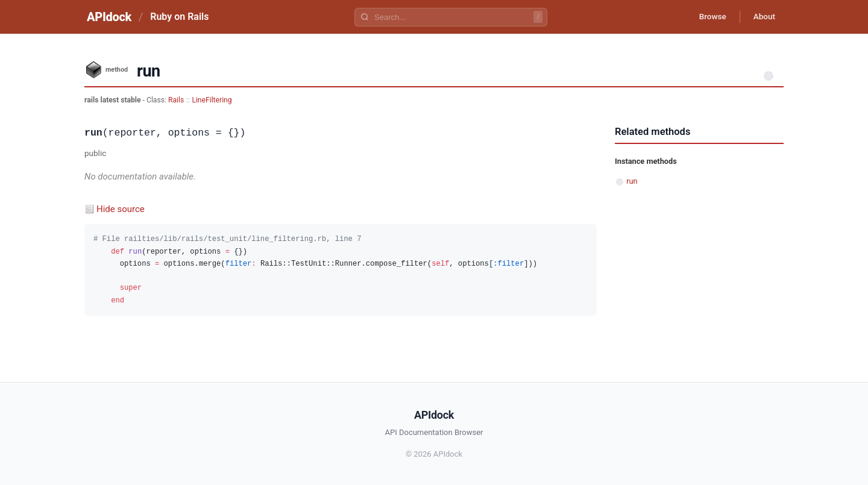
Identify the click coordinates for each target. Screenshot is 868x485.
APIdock (109, 17)
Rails (176, 100)
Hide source (121, 209)
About (763, 17)
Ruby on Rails (179, 17)
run (632, 181)
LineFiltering (212, 100)
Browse (708, 17)
